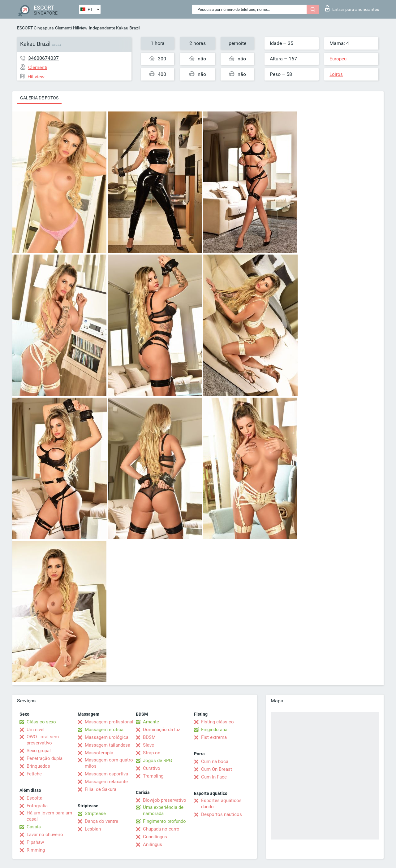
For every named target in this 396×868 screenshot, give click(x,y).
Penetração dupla (45, 758)
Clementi (63, 28)
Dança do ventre (101, 821)
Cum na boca (215, 761)
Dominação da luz (161, 730)
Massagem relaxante (106, 782)
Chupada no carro (161, 829)
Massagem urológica (107, 737)
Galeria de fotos (39, 98)
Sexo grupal (39, 751)
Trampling (153, 776)
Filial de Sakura (101, 789)
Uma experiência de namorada (163, 810)
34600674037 (43, 58)
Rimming (36, 850)
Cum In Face (214, 777)
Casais (34, 827)
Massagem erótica (104, 730)
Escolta (34, 798)
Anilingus (153, 844)
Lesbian (93, 829)
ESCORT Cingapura (35, 28)
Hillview (80, 28)
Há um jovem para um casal (49, 816)
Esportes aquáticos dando (221, 804)
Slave (148, 745)
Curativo (152, 768)
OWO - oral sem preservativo (43, 740)
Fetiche (34, 774)
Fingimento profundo (164, 821)
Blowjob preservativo (165, 800)
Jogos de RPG (157, 761)
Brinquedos (38, 766)
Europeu (338, 59)
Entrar (352, 8)
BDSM (149, 737)
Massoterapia (99, 753)
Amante (151, 722)
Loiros (336, 74)
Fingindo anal (215, 730)
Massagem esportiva (106, 774)
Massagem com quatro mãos (109, 763)
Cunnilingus (155, 837)
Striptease (95, 813)
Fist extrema (214, 737)
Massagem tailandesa (108, 745)
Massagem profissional (109, 722)
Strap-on (152, 753)
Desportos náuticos (222, 814)
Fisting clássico (217, 722)
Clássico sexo (41, 722)
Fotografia (37, 806)
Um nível (36, 730)
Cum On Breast (217, 769)
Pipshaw (35, 842)
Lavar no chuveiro (45, 835)
